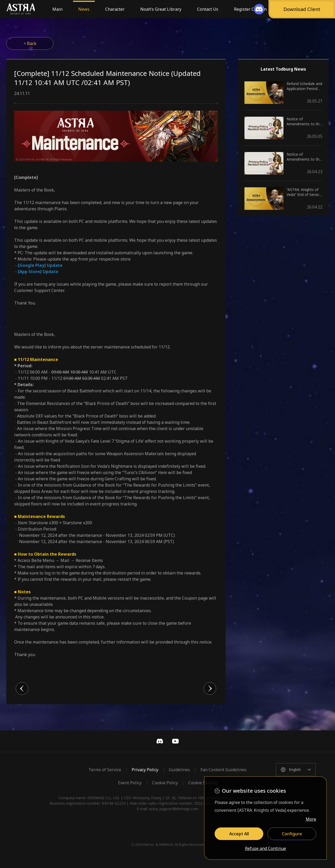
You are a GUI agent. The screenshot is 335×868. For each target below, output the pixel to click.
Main (57, 9)
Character (115, 9)
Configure (292, 834)
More (311, 819)
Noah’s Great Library (161, 9)
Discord (160, 741)
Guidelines (179, 770)
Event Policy (130, 783)
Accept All (239, 834)
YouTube (175, 741)
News (84, 9)
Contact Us (208, 9)
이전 (22, 689)
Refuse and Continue (266, 849)
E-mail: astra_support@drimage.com (167, 809)
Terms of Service (105, 770)
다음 (210, 689)
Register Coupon (250, 9)
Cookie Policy (165, 783)
